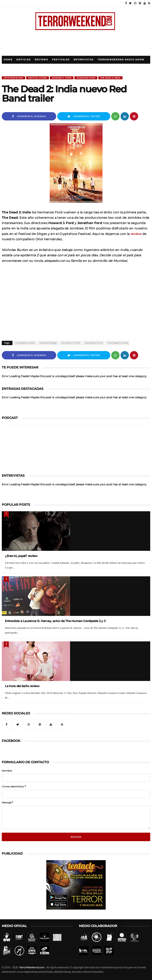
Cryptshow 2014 (13, 78)
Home (8, 60)
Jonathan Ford (86, 78)
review (136, 234)
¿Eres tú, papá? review (21, 556)
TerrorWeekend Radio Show (121, 60)
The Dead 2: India (110, 78)
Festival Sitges (38, 78)
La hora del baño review (22, 686)
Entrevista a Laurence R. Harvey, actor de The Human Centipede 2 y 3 (55, 621)
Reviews (41, 60)
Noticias (24, 60)
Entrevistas (84, 60)
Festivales (61, 60)
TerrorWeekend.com (32, 967)
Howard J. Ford (62, 78)
